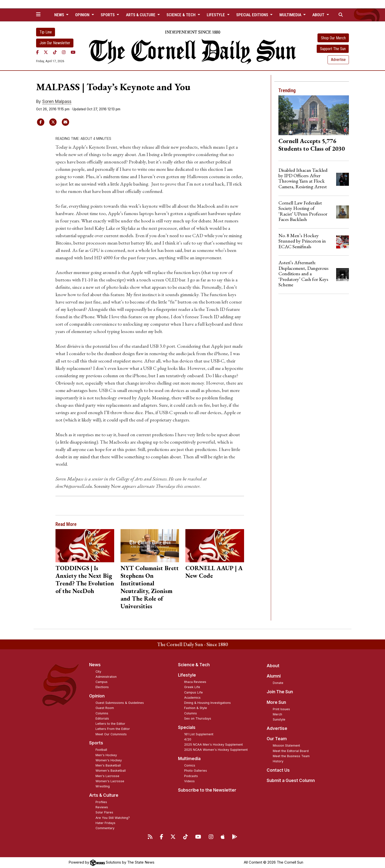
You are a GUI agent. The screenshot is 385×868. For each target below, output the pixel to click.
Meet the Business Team (291, 756)
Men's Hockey (106, 755)
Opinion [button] (83, 15)
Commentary (105, 828)
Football (101, 750)
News (95, 665)
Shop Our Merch (333, 38)
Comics (190, 765)
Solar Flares (104, 812)
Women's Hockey (109, 760)
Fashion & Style (196, 708)
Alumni (274, 676)
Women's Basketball (111, 771)
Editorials (102, 718)
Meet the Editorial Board (291, 751)
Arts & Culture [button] (141, 15)
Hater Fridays (105, 823)
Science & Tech (194, 665)
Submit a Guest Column (291, 781)
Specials (187, 727)
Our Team (277, 739)
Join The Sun (280, 692)
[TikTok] (55, 52)
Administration (106, 677)
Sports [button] (108, 15)
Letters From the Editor (113, 729)
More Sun (276, 702)
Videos (189, 781)
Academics (192, 698)
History (278, 761)
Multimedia (189, 759)
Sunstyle (279, 719)
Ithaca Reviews (195, 682)
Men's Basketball (108, 765)
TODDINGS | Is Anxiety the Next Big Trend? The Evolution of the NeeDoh (85, 579)
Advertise (338, 60)
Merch (277, 714)
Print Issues (281, 709)
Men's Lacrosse (107, 776)
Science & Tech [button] (181, 15)
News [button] (60, 15)
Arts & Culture (104, 795)
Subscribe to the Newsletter (207, 790)
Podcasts (191, 776)
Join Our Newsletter (55, 43)
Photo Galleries (196, 771)
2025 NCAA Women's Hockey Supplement (216, 750)
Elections (102, 687)
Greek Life (192, 687)
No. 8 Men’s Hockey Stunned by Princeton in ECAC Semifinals (302, 241)
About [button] (319, 15)
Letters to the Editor (110, 724)
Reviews (102, 807)
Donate (278, 683)
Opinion (97, 696)
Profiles (101, 802)
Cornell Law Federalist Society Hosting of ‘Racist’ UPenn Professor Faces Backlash (303, 211)
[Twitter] (46, 52)
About (273, 666)
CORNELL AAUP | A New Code (214, 572)
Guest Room (105, 708)
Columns (102, 713)
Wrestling (103, 786)
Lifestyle (187, 675)
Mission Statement (286, 745)
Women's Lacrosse (110, 781)
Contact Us (278, 770)
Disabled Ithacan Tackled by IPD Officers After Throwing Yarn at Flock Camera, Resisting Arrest (303, 178)
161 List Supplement (199, 734)
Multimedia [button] (291, 15)
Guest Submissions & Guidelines (120, 703)
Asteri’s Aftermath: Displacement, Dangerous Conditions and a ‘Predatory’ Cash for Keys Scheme (303, 274)
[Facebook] (37, 52)
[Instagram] (64, 52)
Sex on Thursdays (198, 718)
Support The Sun (333, 49)
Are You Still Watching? (113, 818)
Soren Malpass (57, 101)
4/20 (188, 739)
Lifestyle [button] (216, 15)
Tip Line (46, 32)
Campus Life (193, 692)
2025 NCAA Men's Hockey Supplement (213, 745)
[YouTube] (73, 52)
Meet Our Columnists (111, 734)
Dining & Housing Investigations (207, 703)
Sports (96, 743)
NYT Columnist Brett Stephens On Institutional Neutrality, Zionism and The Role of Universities (150, 587)
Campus (102, 682)
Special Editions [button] (253, 15)
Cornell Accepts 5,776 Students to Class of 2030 (312, 145)
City (98, 672)
